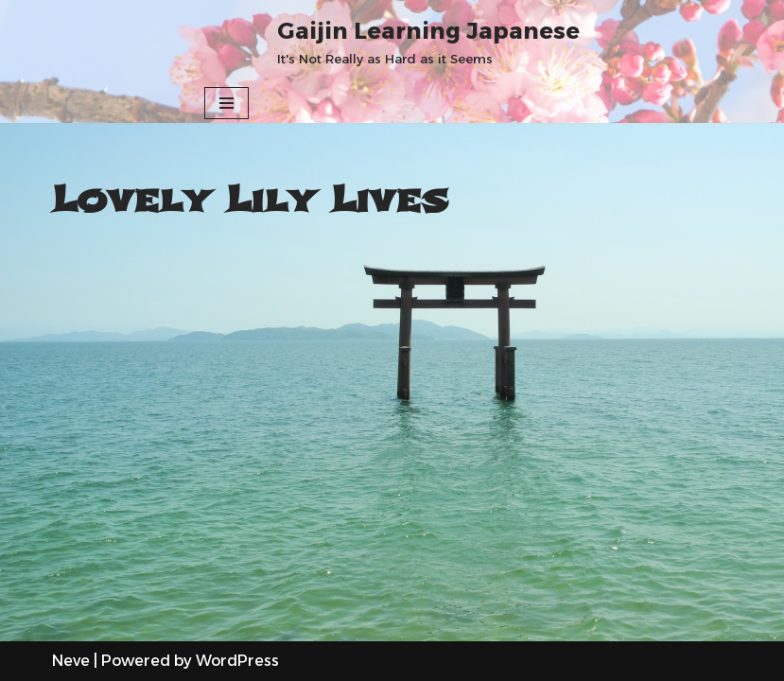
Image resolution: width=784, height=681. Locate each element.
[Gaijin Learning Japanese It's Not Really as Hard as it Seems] (428, 42)
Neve (71, 661)
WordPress (237, 661)
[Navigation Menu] (226, 103)
